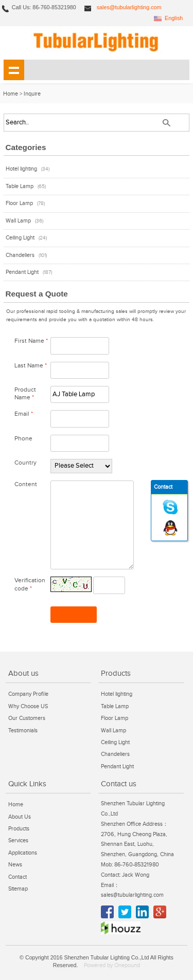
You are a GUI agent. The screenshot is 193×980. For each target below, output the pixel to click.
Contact (17, 877)
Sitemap (18, 889)
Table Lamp (20, 186)
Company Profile (28, 694)
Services (18, 840)
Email (24, 414)
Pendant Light (22, 272)
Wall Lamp (18, 221)
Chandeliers (20, 255)
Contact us (119, 784)
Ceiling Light (20, 238)
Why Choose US (28, 706)
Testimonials (23, 731)
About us (23, 673)
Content (26, 484)
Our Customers (27, 718)
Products (116, 673)
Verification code (30, 584)
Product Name (25, 394)
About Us (20, 817)
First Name (31, 341)
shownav (14, 70)
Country (25, 463)
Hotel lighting (21, 169)
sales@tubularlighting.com (129, 7)
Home (11, 94)
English (174, 18)
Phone (23, 439)
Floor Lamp (19, 203)
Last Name (31, 366)
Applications (23, 853)
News (15, 865)
